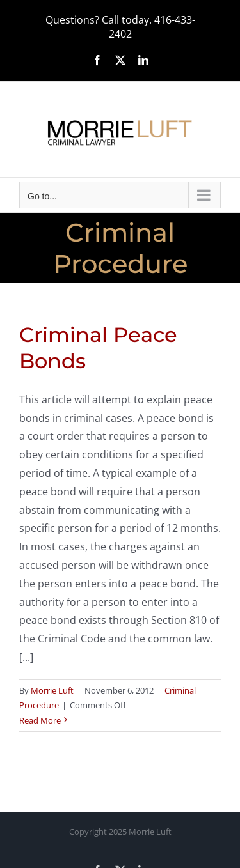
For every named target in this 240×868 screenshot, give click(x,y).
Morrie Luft (52, 690)
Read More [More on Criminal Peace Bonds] (40, 720)
